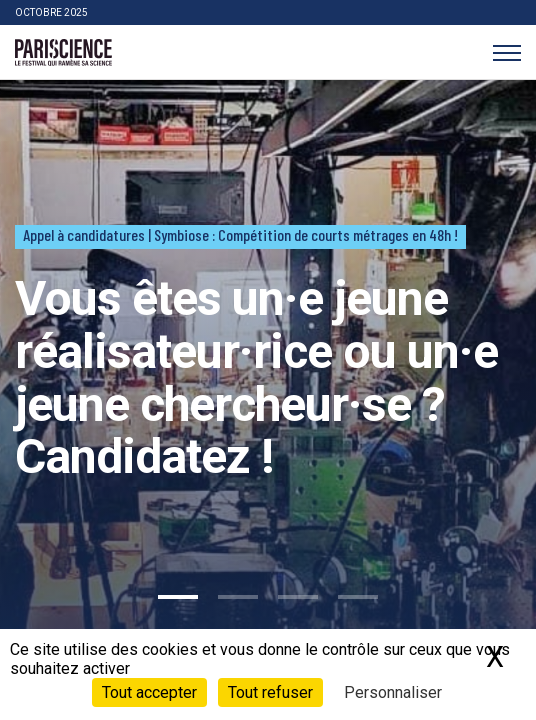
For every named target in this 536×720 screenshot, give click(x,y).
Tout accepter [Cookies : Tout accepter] (149, 692)
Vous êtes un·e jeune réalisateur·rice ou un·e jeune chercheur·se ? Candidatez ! (256, 377)
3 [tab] (298, 597)
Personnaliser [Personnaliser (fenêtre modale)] (393, 692)
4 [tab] (358, 597)
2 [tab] (238, 597)
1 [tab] (178, 597)
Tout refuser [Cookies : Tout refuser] (270, 692)
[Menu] (506, 52)
